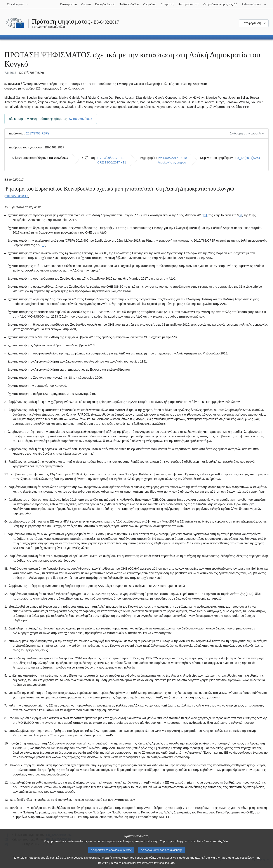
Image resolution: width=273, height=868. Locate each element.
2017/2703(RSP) (37, 133)
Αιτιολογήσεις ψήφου (172, 162)
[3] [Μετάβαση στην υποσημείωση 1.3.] (43, 245)
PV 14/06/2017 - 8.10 (172, 158)
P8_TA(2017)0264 (248, 158)
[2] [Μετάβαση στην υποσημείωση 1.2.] (240, 215)
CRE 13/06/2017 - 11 (112, 162)
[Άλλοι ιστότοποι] (254, 4)
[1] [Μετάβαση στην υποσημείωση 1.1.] (205, 215)
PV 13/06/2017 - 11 (110, 158)
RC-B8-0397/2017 (80, 119)
